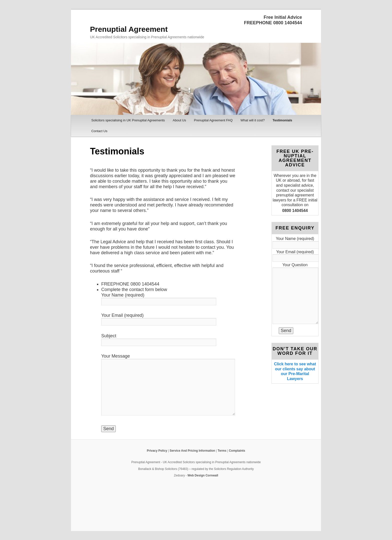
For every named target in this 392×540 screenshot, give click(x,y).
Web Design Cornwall (203, 475)
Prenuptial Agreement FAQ (213, 120)
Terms (222, 451)
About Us (179, 120)
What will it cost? (253, 120)
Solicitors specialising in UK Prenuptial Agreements (128, 120)
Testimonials (282, 120)
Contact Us (99, 131)
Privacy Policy (157, 451)
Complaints (237, 451)
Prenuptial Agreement (129, 29)
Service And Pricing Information (192, 451)
